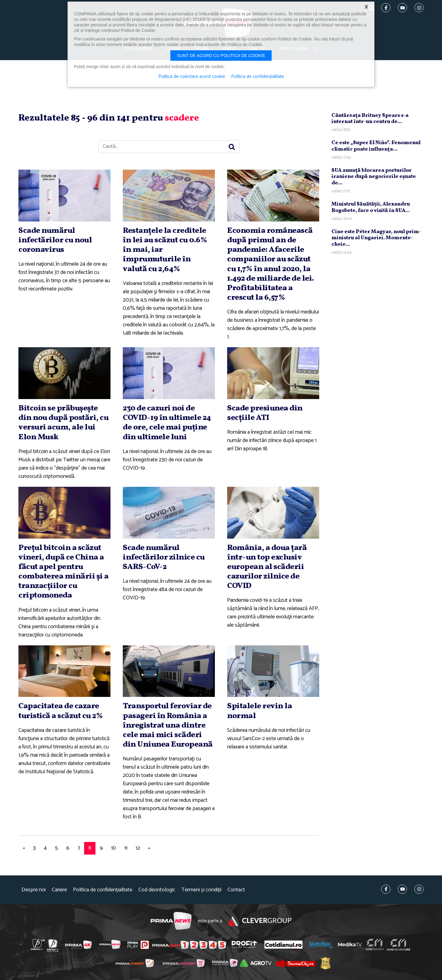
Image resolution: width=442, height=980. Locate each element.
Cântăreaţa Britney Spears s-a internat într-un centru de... (370, 119)
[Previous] (24, 848)
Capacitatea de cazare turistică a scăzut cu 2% (60, 711)
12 (138, 848)
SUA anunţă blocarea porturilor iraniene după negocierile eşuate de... (374, 177)
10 (114, 848)
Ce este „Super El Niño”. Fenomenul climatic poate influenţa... (376, 146)
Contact (236, 890)
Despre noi (34, 890)
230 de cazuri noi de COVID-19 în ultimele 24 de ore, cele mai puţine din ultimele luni (167, 423)
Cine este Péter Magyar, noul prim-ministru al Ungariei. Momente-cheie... (376, 238)
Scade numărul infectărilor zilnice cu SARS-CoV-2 (164, 557)
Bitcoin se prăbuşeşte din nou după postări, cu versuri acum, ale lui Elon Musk (63, 423)
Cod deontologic (157, 890)
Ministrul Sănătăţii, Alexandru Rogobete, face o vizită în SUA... (371, 207)
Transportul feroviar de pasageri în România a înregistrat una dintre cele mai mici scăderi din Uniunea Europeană (168, 725)
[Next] (149, 848)
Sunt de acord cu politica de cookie (221, 56)
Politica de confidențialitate (103, 890)
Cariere (59, 890)
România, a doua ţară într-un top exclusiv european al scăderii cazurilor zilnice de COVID (267, 567)
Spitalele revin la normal (260, 711)
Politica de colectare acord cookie (192, 77)
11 (126, 848)
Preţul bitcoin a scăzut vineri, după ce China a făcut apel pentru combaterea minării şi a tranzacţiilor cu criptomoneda (64, 572)
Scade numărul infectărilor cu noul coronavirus (55, 240)
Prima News (171, 921)
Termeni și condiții (201, 890)
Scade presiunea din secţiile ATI (265, 413)
